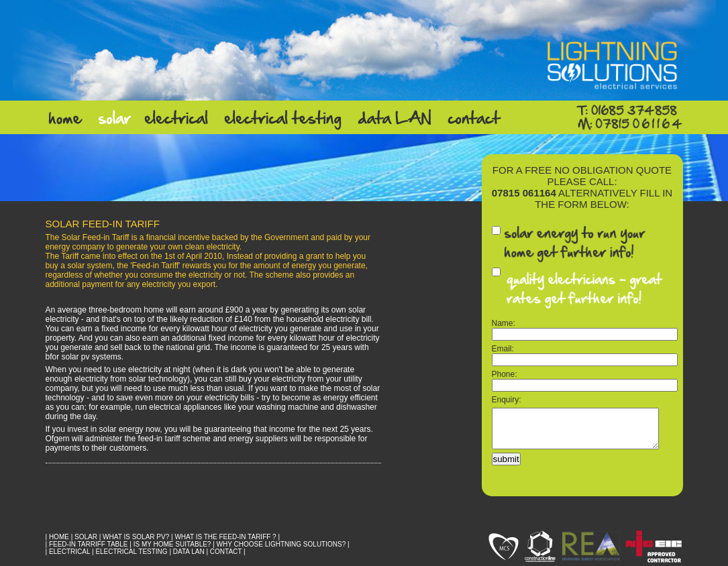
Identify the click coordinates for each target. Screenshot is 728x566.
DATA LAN (189, 552)
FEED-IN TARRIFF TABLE (89, 544)
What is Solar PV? (136, 537)
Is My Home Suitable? (172, 544)
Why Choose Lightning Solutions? (281, 544)
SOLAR (86, 537)
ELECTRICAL (69, 552)
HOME (59, 537)
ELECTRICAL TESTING (131, 552)
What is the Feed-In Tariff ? (225, 537)
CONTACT (226, 552)
